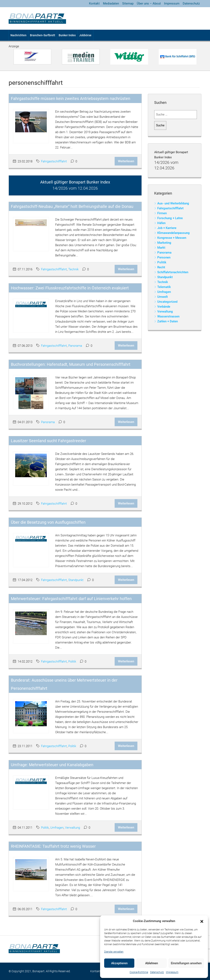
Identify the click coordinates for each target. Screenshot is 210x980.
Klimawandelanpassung (173, 233)
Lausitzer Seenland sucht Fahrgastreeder (49, 441)
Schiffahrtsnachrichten (173, 272)
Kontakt (94, 3)
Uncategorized (167, 302)
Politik (72, 662)
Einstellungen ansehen (186, 963)
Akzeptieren (119, 963)
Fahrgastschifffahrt (54, 161)
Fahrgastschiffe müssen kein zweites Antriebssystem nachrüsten (71, 99)
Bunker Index (67, 35)
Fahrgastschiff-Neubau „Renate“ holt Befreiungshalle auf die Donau (72, 206)
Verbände (164, 307)
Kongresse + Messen (172, 238)
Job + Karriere (167, 228)
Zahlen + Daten (168, 321)
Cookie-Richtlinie (139, 972)
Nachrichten (18, 35)
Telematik (164, 287)
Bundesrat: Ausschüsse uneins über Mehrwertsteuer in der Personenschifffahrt (64, 684)
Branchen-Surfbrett (43, 35)
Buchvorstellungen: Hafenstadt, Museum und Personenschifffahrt (71, 364)
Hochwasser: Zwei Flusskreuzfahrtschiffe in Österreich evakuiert (70, 288)
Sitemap (128, 3)
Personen (164, 257)
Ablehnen (152, 963)
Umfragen (57, 828)
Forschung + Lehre (170, 218)
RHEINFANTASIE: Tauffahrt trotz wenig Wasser (53, 846)
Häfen (161, 223)
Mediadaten (111, 3)
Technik (73, 269)
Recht (161, 267)
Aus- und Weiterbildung (173, 203)
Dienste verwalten (114, 952)
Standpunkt (76, 580)
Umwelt (163, 297)
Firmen (162, 213)
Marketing (164, 243)
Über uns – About (149, 3)
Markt (161, 248)
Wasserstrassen (168, 316)
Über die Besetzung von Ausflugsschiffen (48, 522)
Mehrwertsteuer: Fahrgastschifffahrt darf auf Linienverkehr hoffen (71, 599)
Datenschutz (157, 972)
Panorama (75, 346)
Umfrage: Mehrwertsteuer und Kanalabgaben (52, 765)
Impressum (172, 972)
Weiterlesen (126, 161)
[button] (202, 921)
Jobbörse (85, 35)
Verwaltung (72, 828)
